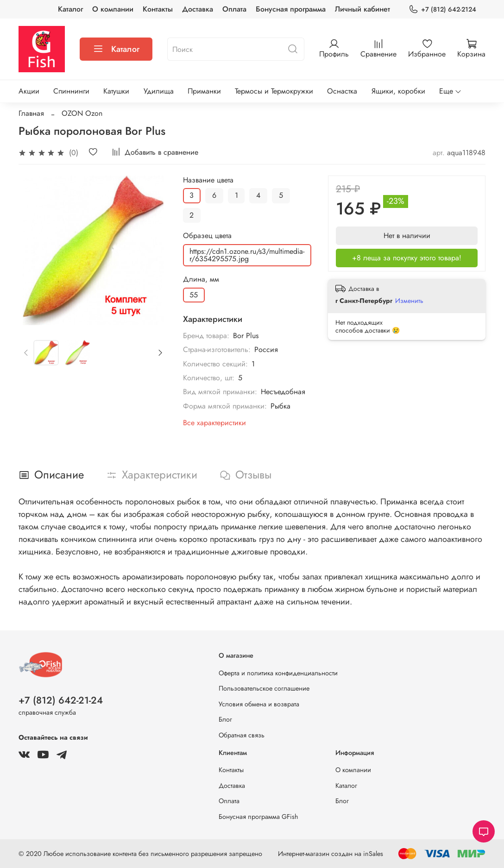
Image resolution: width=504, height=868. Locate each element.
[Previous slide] (26, 352)
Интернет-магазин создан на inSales (331, 854)
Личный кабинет (362, 9)
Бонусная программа (291, 9)
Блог (225, 719)
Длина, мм (201, 279)
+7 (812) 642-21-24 (61, 700)
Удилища (159, 91)
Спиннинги (71, 91)
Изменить (409, 301)
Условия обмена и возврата (259, 704)
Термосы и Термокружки (274, 91)
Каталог (70, 9)
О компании (113, 9)
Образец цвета (207, 236)
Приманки (204, 91)
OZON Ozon (82, 113)
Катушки (116, 91)
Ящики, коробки (398, 91)
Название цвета (208, 180)
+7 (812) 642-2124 (442, 9)
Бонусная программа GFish (258, 817)
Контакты (158, 9)
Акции (29, 91)
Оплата (234, 9)
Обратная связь (242, 735)
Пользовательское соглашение (264, 688)
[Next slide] (160, 352)
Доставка (198, 9)
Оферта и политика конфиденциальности (278, 673)
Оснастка (342, 91)
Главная (31, 113)
